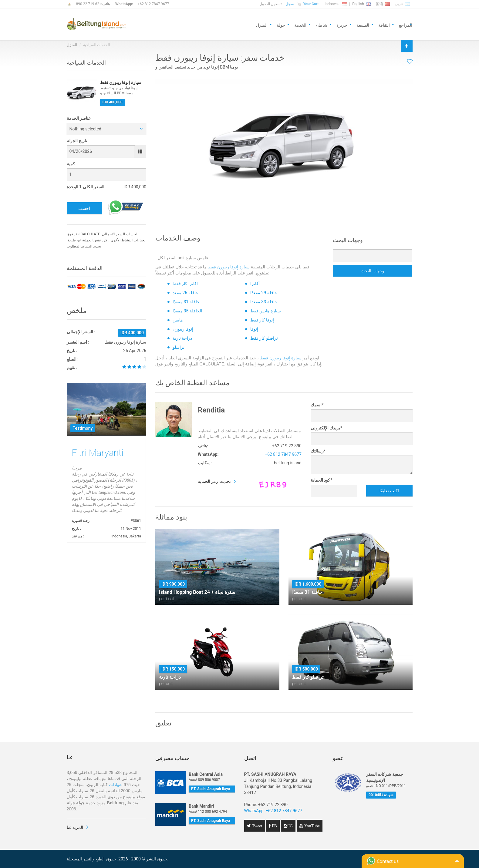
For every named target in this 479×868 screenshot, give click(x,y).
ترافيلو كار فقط (264, 338)
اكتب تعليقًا (389, 491)
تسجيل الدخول (270, 4)
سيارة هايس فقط (266, 311)
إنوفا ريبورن (183, 329)
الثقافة (384, 25)
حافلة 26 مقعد (186, 293)
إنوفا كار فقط (262, 320)
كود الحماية (321, 480)
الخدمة (300, 25)
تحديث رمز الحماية (214, 481)
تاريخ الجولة (77, 141)
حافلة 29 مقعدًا (264, 293)
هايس (178, 320)
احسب (84, 208)
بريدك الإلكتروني (326, 428)
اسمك (317, 405)
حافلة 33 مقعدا (264, 302)
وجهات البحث (372, 271)
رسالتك (318, 451)
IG (290, 826)
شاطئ (321, 25)
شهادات (116, 785)
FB (274, 826)
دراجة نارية (182, 338)
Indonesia (336, 4)
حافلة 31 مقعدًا (186, 302)
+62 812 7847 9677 (153, 4)
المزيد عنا (75, 827)
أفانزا (255, 284)
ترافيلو (179, 347)
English (361, 4)
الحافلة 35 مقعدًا (187, 311)
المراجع (406, 25)
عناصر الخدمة (79, 118)
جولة (281, 25)
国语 (383, 4)
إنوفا (254, 329)
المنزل (262, 25)
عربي (402, 4)
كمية (71, 164)
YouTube (311, 826)
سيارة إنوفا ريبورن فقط (229, 267)
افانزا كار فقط (185, 284)
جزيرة (342, 25)
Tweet (257, 826)
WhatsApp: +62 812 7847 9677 (273, 811)
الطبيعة (363, 25)
